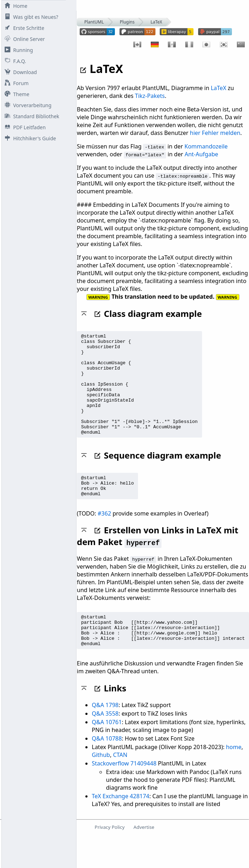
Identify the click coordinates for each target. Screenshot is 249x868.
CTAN (120, 786)
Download (19, 72)
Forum (15, 83)
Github (101, 786)
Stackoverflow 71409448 (124, 794)
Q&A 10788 (107, 769)
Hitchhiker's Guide (29, 138)
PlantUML (94, 22)
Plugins (127, 22)
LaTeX (156, 22)
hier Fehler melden (215, 133)
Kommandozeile (206, 146)
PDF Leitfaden (24, 127)
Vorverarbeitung (27, 105)
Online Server (23, 39)
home (234, 778)
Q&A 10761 (107, 753)
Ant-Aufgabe (201, 154)
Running (17, 50)
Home (15, 6)
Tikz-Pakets (150, 96)
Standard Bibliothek (31, 116)
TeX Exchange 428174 (121, 827)
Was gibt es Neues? (30, 17)
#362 (105, 538)
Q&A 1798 (105, 736)
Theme (15, 94)
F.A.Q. (14, 61)
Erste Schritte (23, 28)
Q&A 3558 (105, 744)
